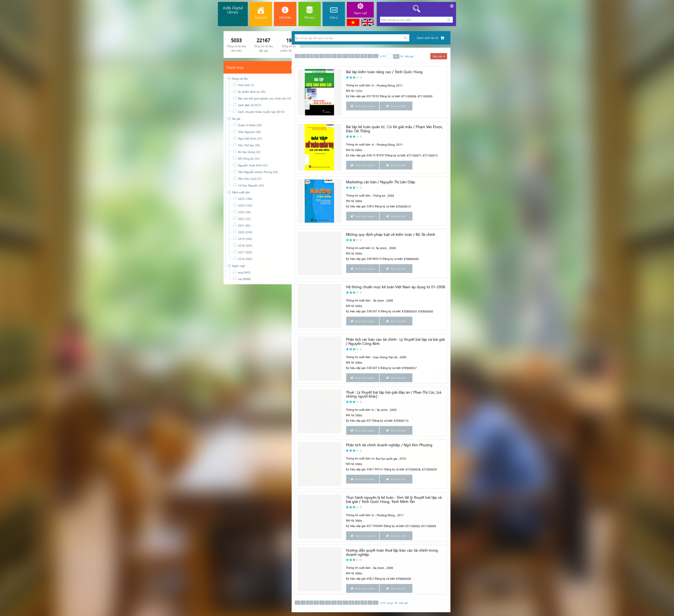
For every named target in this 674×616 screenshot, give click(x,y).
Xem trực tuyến (639, 106)
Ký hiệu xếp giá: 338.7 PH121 (642, 469)
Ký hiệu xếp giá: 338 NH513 (641, 259)
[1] (586, 56)
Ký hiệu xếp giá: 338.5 (637, 206)
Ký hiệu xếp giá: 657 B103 (639, 96)
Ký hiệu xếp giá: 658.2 (637, 578)
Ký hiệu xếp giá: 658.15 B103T (642, 155)
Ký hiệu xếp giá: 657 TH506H (641, 526)
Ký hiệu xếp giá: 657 (636, 420)
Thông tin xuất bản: (635, 85)
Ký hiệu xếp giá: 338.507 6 (640, 311)
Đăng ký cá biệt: (662, 206)
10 (641, 56)
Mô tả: (627, 91)
